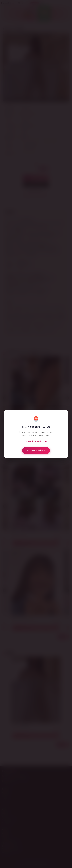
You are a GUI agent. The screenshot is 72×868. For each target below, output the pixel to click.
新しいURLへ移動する (36, 450)
